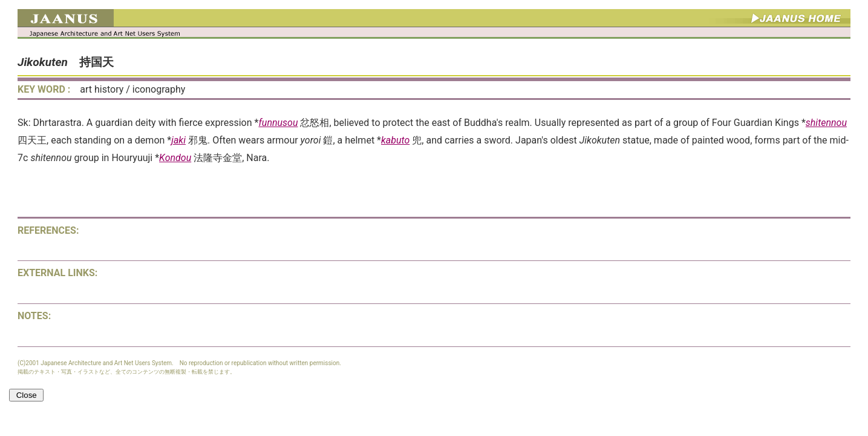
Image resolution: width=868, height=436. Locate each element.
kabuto (395, 140)
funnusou (278, 123)
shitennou (826, 123)
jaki (178, 140)
